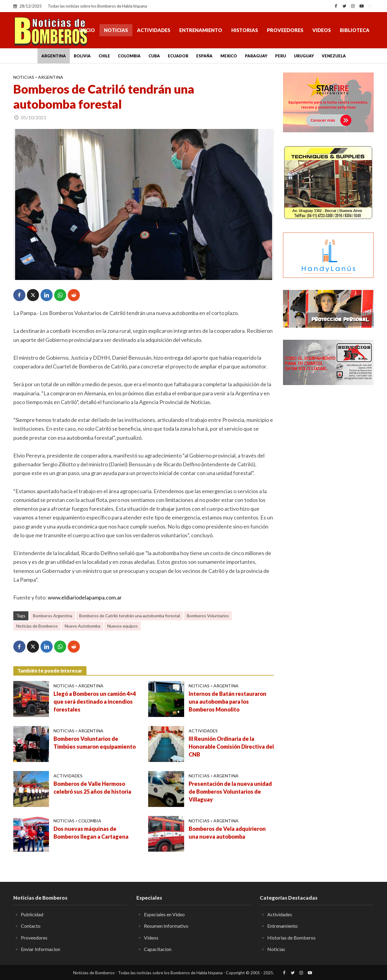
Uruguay (304, 56)
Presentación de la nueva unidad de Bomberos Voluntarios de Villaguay (230, 792)
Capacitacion (158, 949)
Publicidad (32, 914)
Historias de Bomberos (291, 938)
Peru (281, 56)
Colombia (129, 56)
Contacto (31, 926)
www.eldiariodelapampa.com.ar (85, 597)
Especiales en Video (164, 914)
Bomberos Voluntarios (208, 616)
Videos (322, 30)
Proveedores (285, 30)
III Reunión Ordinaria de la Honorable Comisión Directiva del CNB (231, 747)
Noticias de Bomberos (37, 626)
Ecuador (178, 56)
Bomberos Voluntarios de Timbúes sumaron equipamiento (95, 743)
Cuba (154, 56)
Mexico (229, 56)
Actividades (154, 30)
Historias (245, 30)
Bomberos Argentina (53, 616)
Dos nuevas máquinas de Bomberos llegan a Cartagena (91, 833)
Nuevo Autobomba (83, 626)
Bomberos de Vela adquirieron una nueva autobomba (227, 833)
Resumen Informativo (166, 926)
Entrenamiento (201, 30)
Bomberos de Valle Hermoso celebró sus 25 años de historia (92, 788)
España (204, 56)
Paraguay (256, 56)
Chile (104, 56)
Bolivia (82, 56)
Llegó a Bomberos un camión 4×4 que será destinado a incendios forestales (95, 702)
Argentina (54, 56)
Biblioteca (355, 30)
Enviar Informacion (41, 949)
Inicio (87, 30)
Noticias (116, 30)
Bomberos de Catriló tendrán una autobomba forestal (130, 616)
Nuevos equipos (123, 626)
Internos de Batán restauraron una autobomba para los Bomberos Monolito (228, 702)
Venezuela (334, 56)
